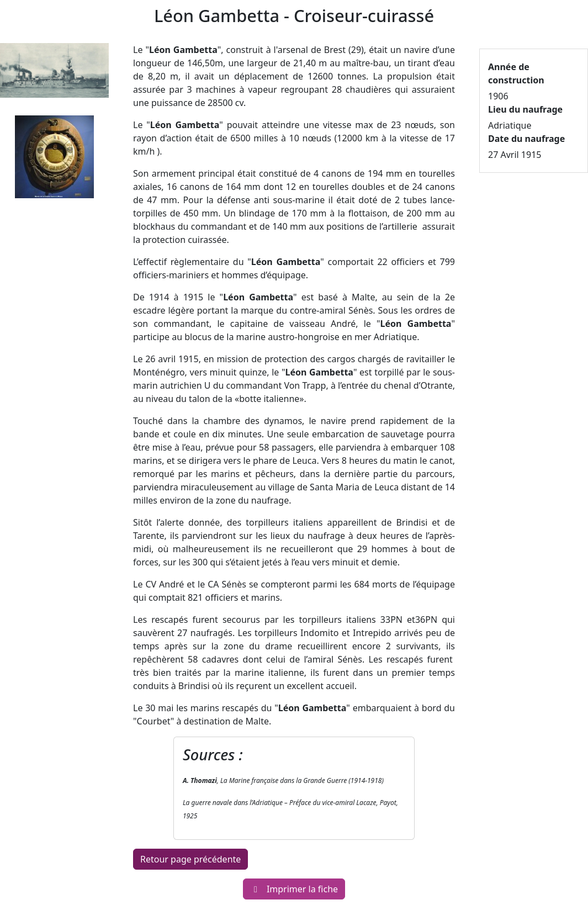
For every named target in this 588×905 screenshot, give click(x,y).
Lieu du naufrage (525, 109)
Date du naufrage (526, 139)
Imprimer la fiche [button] (294, 889)
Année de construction (516, 73)
